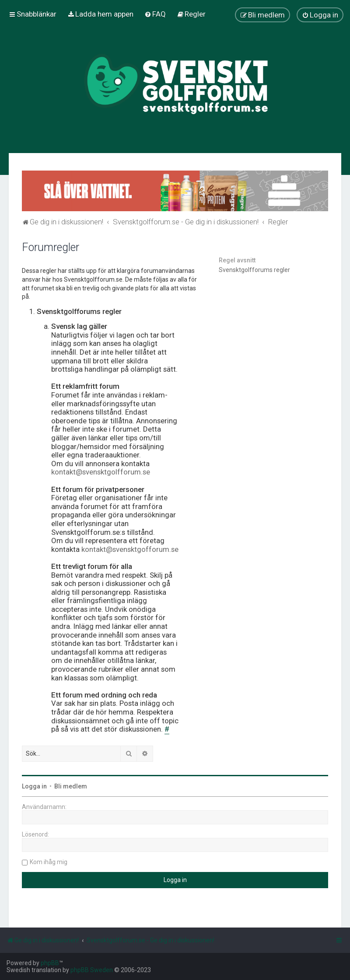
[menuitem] (100, 14)
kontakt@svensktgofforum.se (130, 549)
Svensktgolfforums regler (254, 270)
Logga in (34, 786)
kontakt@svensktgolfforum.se (101, 472)
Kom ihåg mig (49, 862)
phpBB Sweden (92, 970)
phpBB (50, 963)
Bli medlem (71, 786)
